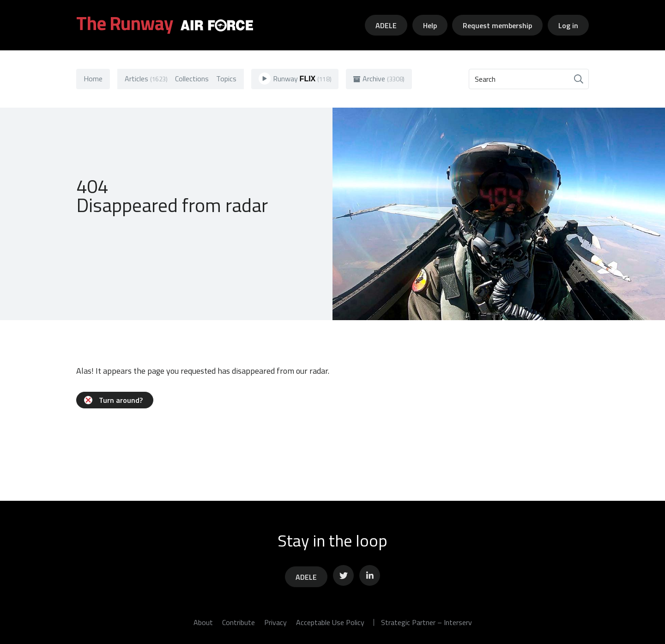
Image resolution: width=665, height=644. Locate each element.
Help (430, 25)
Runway (295, 79)
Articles (146, 79)
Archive (379, 79)
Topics (226, 79)
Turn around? (113, 400)
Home (93, 79)
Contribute (239, 622)
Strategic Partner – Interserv (426, 622)
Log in (568, 25)
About (203, 622)
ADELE (386, 25)
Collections (192, 79)
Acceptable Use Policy (330, 622)
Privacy (275, 622)
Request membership (497, 25)
